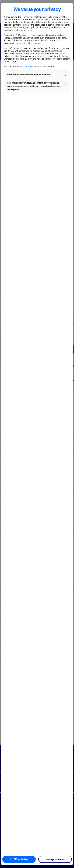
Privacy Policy (27, 67)
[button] (37, 75)
